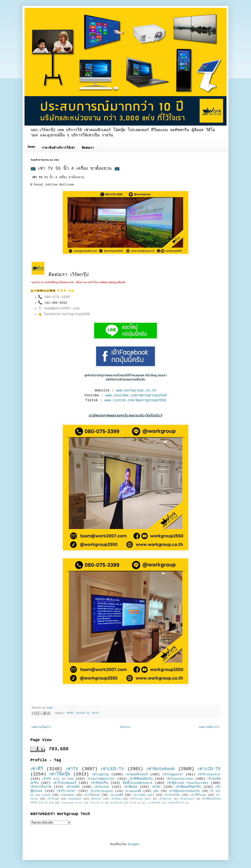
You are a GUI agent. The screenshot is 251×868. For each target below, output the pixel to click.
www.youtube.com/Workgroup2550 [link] (136, 395)
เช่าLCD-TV (209, 769)
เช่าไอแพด (53, 799)
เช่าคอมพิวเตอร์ (137, 775)
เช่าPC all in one (58, 779)
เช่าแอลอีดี (116, 795)
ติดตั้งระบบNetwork (138, 783)
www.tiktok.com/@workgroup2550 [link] (135, 400)
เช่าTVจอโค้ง (172, 795)
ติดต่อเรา (88, 148)
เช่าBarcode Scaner (72, 803)
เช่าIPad (116, 799)
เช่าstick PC (97, 803)
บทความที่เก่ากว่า (209, 727)
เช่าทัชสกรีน (99, 783)
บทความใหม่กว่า (41, 727)
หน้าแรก (125, 727)
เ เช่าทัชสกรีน (154, 803)
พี (130, 803)
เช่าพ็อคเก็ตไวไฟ (175, 803)
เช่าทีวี (70, 713)
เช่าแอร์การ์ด (116, 803)
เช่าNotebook (161, 769)
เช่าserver (165, 799)
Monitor (96, 799)
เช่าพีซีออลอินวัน (141, 779)
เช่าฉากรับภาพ (41, 787)
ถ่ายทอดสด (67, 795)
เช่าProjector (209, 775)
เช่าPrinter (66, 791)
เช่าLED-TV (83, 713)
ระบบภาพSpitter (101, 779)
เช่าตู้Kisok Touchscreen (188, 783)
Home (31, 147)
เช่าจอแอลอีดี (133, 791)
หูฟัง (156, 791)
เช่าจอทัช (73, 787)
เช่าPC (156, 787)
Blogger (134, 844)
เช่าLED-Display (102, 791)
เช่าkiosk (102, 787)
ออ (139, 803)
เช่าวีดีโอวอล (198, 795)
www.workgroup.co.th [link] (136, 390)
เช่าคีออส (131, 787)
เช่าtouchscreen (180, 779)
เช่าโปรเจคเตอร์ (65, 783)
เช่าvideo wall (144, 795)
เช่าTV (95, 713)
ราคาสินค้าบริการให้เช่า (58, 148)
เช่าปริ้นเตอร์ (92, 795)
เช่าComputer (173, 775)
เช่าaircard (187, 799)
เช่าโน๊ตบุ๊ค (60, 774)
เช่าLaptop (100, 775)
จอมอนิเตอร (75, 799)
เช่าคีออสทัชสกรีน (188, 787)
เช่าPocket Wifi (141, 799)
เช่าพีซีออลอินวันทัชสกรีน (184, 791)
